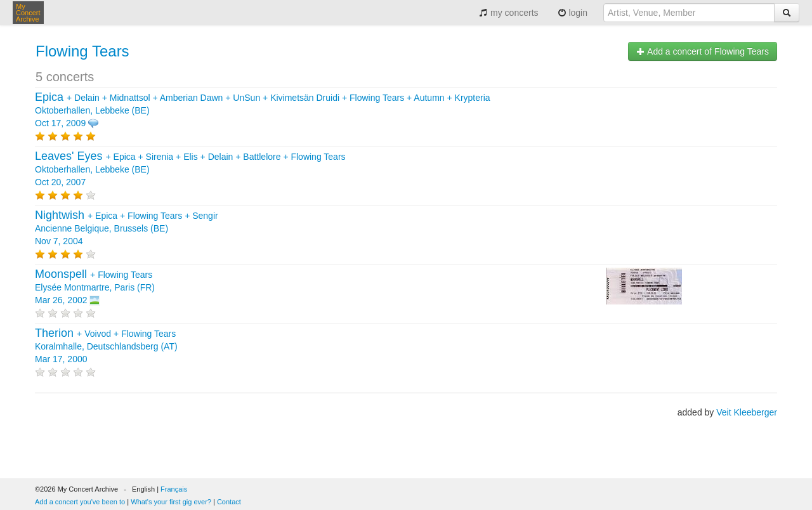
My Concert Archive (28, 13)
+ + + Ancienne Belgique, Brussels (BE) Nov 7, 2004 (127, 228)
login (573, 13)
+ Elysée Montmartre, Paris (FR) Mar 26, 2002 (95, 287)
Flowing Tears (82, 51)
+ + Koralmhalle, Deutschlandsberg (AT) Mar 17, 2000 (106, 346)
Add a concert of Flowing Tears (703, 51)
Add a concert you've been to (80, 502)
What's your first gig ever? (171, 502)
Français (174, 489)
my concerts (508, 13)
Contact (229, 502)
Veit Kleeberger (747, 412)
